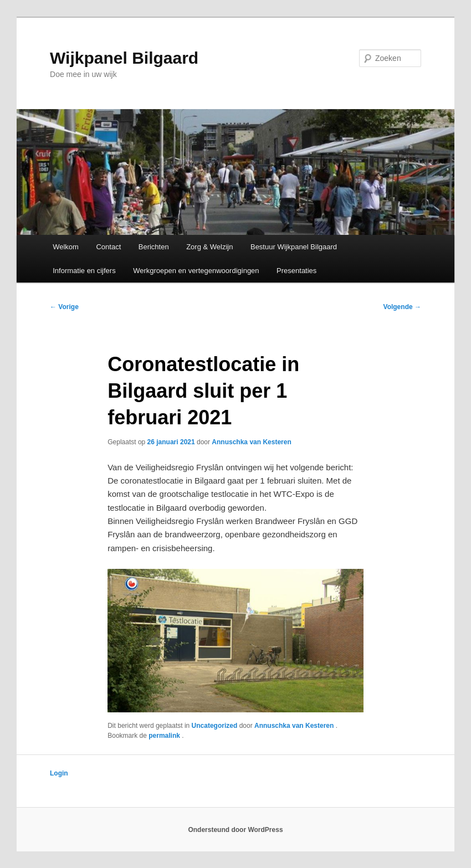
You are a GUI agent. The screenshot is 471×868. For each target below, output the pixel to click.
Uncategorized (215, 726)
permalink (165, 736)
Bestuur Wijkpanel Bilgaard (294, 247)
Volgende (402, 307)
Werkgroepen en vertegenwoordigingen (196, 271)
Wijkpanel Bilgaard (124, 58)
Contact (108, 247)
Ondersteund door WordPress (235, 830)
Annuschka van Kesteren (251, 442)
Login (59, 773)
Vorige (64, 307)
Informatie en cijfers (84, 271)
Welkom (66, 247)
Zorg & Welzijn (209, 247)
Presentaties (296, 271)
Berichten (154, 247)
